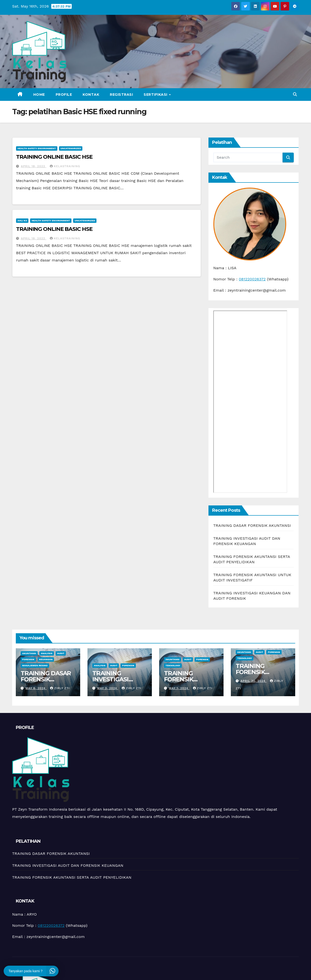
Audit (61, 653)
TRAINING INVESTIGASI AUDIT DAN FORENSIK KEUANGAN (68, 865)
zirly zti (60, 688)
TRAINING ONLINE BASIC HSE (54, 157)
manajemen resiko (35, 665)
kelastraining (65, 166)
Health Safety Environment (37, 148)
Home (39, 95)
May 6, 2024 (36, 688)
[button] (295, 94)
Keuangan (46, 659)
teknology (173, 665)
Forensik (28, 659)
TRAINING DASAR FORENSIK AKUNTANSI (252, 525)
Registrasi (121, 95)
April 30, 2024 (254, 681)
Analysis (47, 653)
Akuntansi (29, 653)
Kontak (91, 95)
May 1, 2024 (179, 688)
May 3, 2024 (108, 688)
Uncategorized (71, 148)
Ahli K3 (22, 221)
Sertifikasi (156, 95)
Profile (64, 95)
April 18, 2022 (34, 166)
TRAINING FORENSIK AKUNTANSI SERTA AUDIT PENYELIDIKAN (72, 877)
